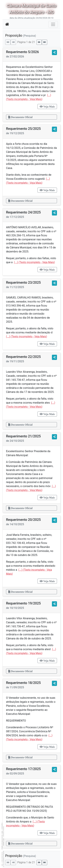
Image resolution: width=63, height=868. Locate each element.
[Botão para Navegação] (53, 24)
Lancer (4, 844)
